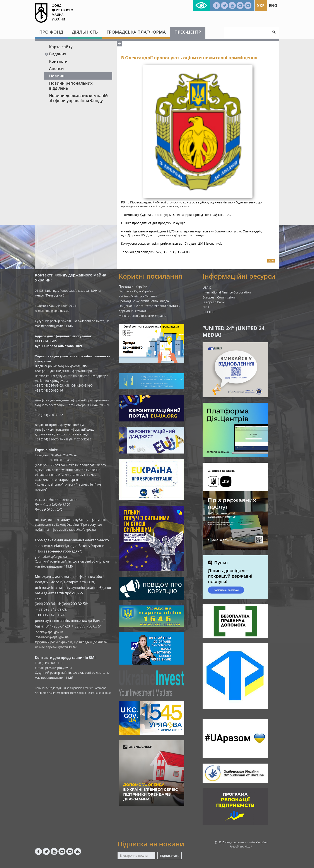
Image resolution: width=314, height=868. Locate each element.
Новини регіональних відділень (71, 86)
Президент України (133, 286)
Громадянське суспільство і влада (144, 301)
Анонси (56, 68)
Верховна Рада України (136, 291)
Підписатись (169, 856)
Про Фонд (51, 32)
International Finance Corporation (227, 292)
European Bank (213, 302)
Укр (261, 5)
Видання (55, 54)
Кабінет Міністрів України (138, 296)
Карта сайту (61, 47)
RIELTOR (209, 312)
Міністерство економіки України (143, 316)
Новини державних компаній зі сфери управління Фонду (78, 98)
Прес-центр (188, 32)
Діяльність (85, 32)
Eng (273, 5)
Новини (57, 76)
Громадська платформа (136, 32)
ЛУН (206, 307)
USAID (207, 287)
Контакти (58, 61)
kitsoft (248, 847)
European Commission (219, 297)
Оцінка (271, 261)
